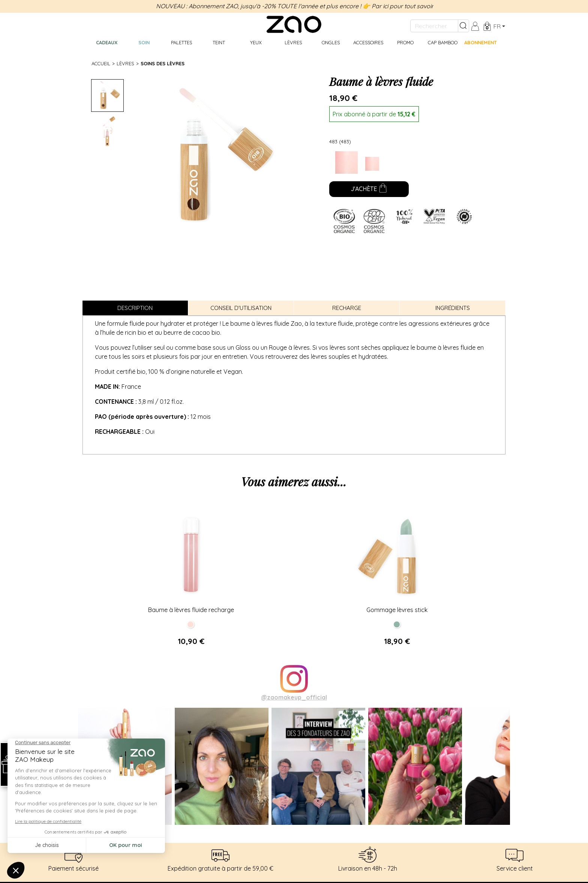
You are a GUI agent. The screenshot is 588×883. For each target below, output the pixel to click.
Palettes (181, 42)
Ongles (331, 42)
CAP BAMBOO (443, 42)
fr (497, 26)
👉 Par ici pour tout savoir (398, 6)
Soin (144, 42)
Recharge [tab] (347, 308)
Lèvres (293, 42)
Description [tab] (135, 308)
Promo (405, 42)
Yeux (256, 42)
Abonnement (481, 42)
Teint (219, 42)
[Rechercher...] (434, 26)
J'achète (369, 190)
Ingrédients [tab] (453, 308)
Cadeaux (107, 42)
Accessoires (368, 42)
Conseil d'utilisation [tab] (241, 308)
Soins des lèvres (163, 63)
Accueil (101, 63)
